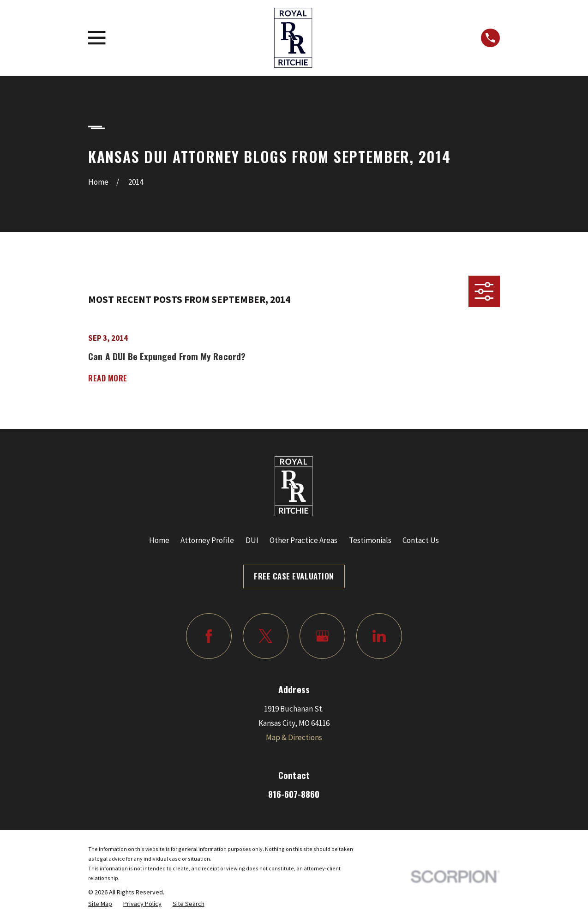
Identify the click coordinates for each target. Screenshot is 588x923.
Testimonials (370, 540)
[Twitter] (266, 636)
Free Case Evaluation (294, 576)
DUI (252, 540)
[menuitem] (100, 904)
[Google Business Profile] (322, 636)
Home (159, 540)
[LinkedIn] (379, 636)
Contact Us (421, 540)
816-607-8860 (294, 794)
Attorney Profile (207, 540)
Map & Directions (294, 737)
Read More (108, 378)
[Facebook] (209, 636)
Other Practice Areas (303, 540)
